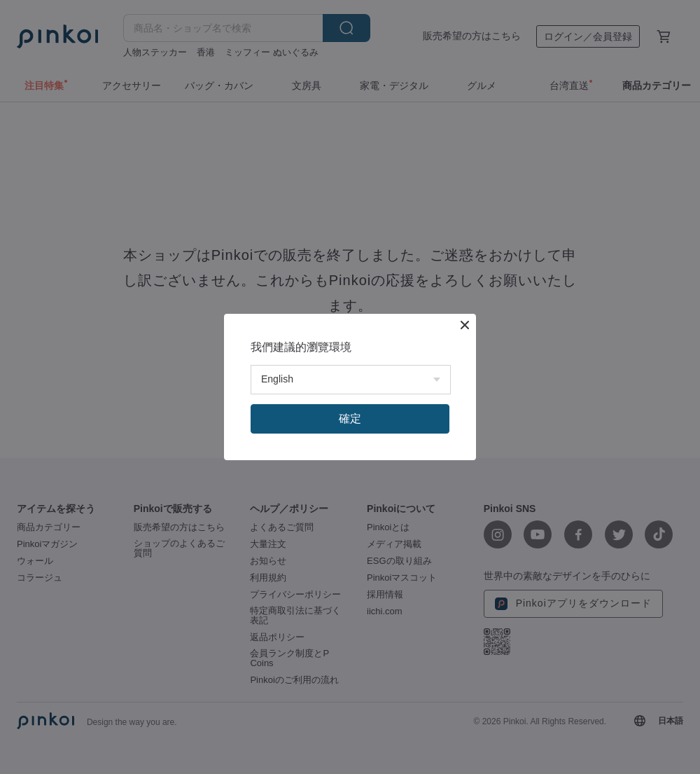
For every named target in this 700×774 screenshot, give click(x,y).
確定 (350, 419)
